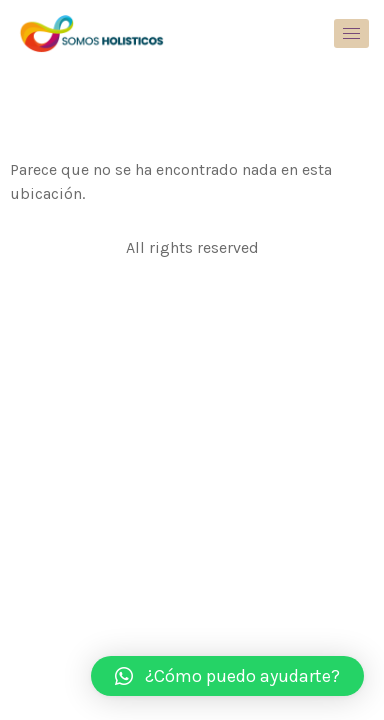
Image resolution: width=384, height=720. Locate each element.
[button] (227, 676)
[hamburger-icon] (351, 33)
